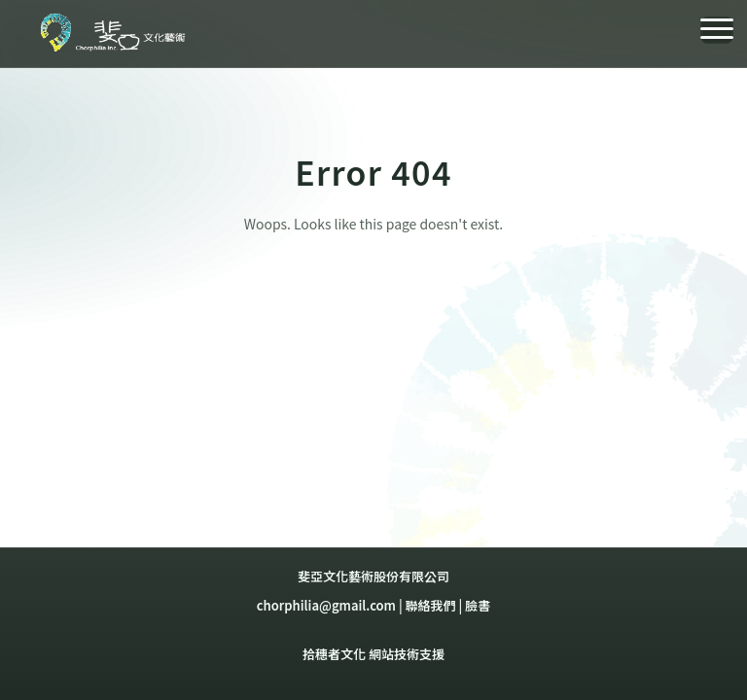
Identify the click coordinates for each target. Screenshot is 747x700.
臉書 (478, 605)
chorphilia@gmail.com (326, 605)
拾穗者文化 (334, 654)
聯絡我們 (431, 605)
